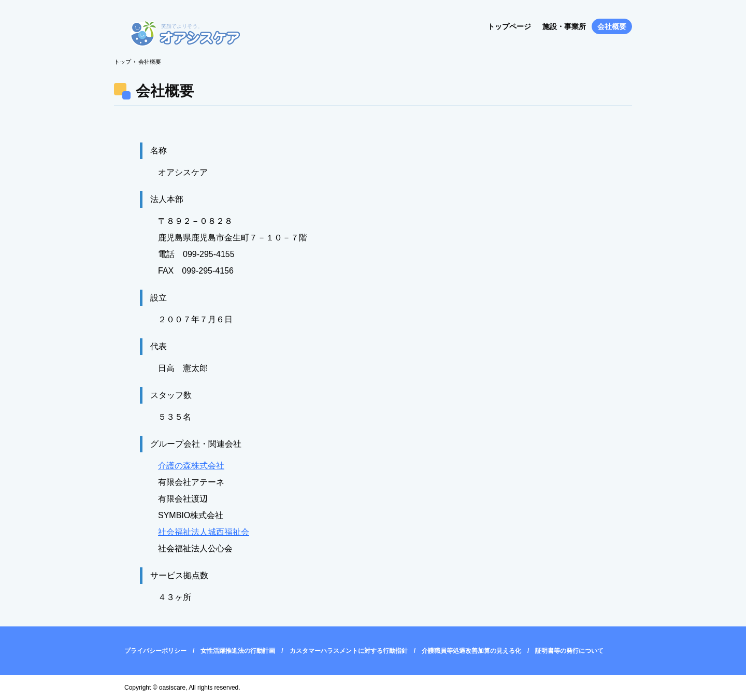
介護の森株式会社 (191, 466)
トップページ (509, 26)
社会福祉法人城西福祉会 (204, 532)
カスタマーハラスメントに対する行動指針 (349, 651)
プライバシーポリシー (155, 651)
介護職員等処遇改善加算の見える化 (471, 651)
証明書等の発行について (569, 651)
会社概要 (612, 26)
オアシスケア (185, 34)
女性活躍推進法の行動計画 (238, 651)
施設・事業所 (564, 26)
